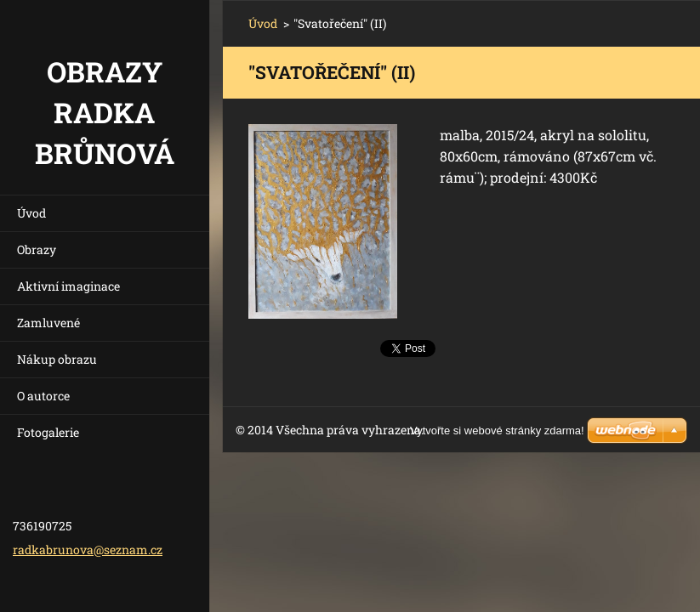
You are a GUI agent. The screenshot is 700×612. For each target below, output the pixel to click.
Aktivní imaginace (68, 286)
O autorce (43, 396)
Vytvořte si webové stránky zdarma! (497, 431)
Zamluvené (48, 323)
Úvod (31, 213)
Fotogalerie (48, 432)
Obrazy (37, 249)
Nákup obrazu (57, 359)
